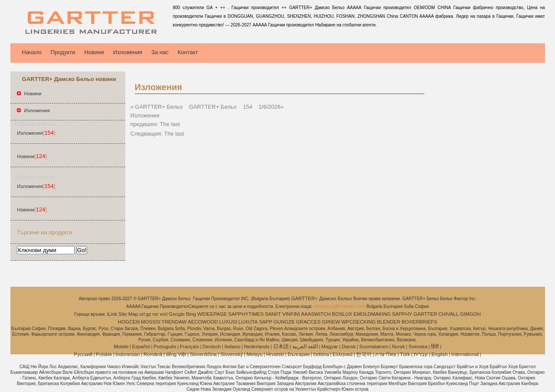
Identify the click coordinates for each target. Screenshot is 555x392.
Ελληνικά (343, 354)
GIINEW (331, 322)
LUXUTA (248, 322)
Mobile (121, 347)
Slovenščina (203, 354)
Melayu (254, 354)
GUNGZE (284, 322)
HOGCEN (129, 322)
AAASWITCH (316, 314)
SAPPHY (402, 314)
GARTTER (426, 314)
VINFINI (291, 314)
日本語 (281, 347)
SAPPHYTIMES (246, 314)
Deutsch (212, 347)
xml (163, 314)
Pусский (83, 354)
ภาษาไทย (386, 354)
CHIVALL (449, 314)
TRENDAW (174, 322)
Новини (94, 52)
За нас (160, 52)
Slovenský (232, 354)
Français (189, 347)
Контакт (188, 52)
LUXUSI (229, 322)
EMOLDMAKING (372, 314)
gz (149, 314)
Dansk (349, 347)
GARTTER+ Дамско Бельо (322, 298)
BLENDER (388, 322)
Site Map (128, 314)
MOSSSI (151, 322)
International (465, 354)
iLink (112, 314)
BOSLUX (342, 314)
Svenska (418, 347)
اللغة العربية (305, 347)
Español (141, 347)
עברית (421, 354)
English (440, 354)
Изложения (128, 52)
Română (153, 354)
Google (177, 314)
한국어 (364, 354)
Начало (32, 52)
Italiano (232, 347)
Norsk (398, 347)
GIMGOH (470, 314)
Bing (191, 314)
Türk (405, 354)
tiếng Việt (176, 354)
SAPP (266, 322)
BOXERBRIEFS (419, 322)
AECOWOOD (203, 322)
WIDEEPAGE (212, 314)
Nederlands (257, 347)
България (299, 354)
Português (165, 347)
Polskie (104, 354)
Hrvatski (275, 354)
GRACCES (309, 322)
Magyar (330, 347)
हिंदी (435, 347)
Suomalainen (374, 347)
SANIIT (273, 314)
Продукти (63, 52)
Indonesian (128, 354)
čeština (321, 354)
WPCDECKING (358, 322)
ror (156, 314)
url (142, 314)
